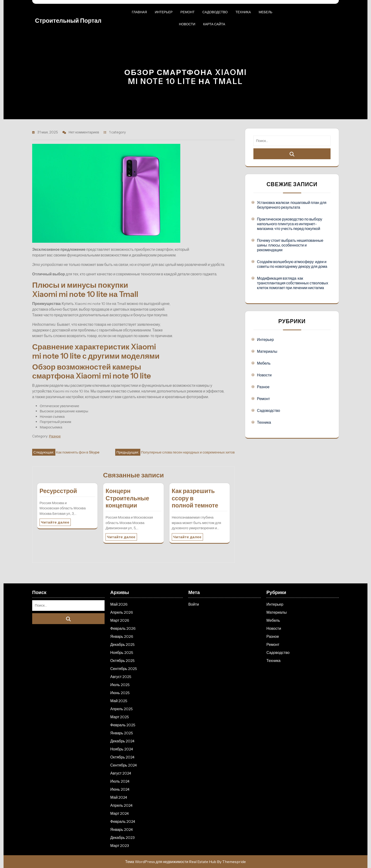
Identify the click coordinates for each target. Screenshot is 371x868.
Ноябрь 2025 (122, 652)
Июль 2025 (120, 685)
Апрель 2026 (122, 612)
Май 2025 (119, 701)
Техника (243, 12)
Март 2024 (119, 813)
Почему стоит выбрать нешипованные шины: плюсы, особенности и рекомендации (290, 245)
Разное (55, 436)
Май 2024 (119, 797)
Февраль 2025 (123, 725)
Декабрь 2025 (122, 644)
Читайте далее (55, 522)
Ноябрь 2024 (122, 749)
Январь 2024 (121, 829)
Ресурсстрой (58, 491)
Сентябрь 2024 (124, 765)
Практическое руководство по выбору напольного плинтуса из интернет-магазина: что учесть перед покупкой (290, 224)
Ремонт (187, 12)
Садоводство (215, 12)
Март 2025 (120, 717)
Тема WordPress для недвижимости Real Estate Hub (171, 862)
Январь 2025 (122, 733)
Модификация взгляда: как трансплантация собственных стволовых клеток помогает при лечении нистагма (293, 283)
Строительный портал (68, 21)
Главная (139, 12)
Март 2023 (120, 846)
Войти (194, 604)
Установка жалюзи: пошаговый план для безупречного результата (292, 205)
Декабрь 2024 (122, 741)
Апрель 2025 (121, 709)
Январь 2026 (122, 636)
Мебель (265, 12)
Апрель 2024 (121, 805)
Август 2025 (121, 677)
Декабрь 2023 (122, 837)
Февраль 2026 (123, 628)
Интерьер (164, 12)
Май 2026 (119, 604)
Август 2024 (121, 773)
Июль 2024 (120, 781)
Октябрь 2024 (122, 757)
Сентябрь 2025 (124, 669)
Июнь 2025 (120, 693)
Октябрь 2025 (122, 661)
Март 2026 (120, 620)
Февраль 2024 (123, 821)
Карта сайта (214, 24)
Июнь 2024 (120, 789)
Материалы (267, 351)
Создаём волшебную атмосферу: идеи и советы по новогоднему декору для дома (292, 264)
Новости (187, 24)
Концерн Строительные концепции (127, 498)
